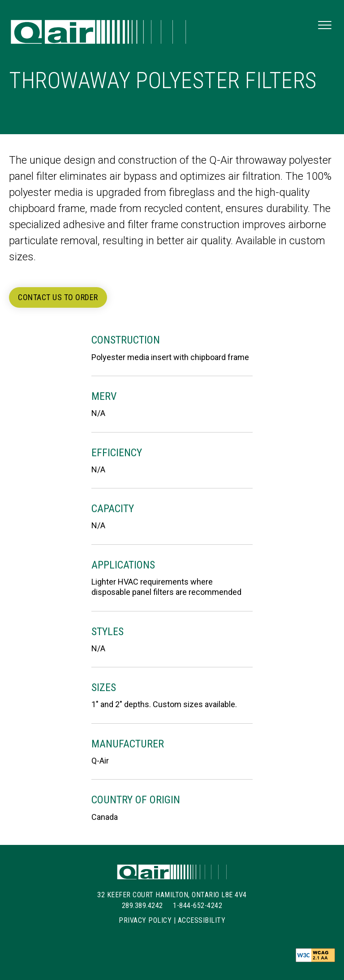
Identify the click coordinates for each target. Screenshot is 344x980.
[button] (325, 25)
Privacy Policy (145, 920)
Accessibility (202, 920)
